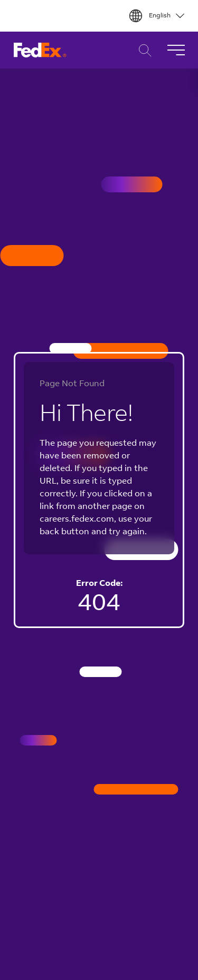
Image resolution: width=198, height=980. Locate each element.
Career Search (142, 50)
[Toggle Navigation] (176, 50)
